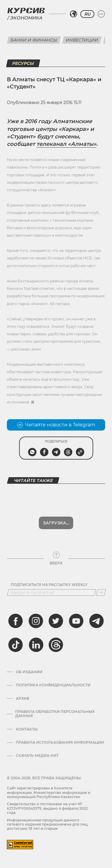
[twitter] (56, 621)
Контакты (27, 729)
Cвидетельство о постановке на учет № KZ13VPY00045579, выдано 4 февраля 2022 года (47, 808)
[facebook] (16, 621)
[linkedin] (36, 645)
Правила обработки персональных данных (55, 714)
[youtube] (76, 621)
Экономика (26, 18)
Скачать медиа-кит (37, 756)
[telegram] (96, 621)
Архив (23, 699)
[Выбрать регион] (73, 14)
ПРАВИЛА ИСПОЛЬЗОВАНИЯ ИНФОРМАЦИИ (60, 743)
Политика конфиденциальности (53, 685)
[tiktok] (16, 645)
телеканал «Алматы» (66, 144)
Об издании (29, 672)
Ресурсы (23, 63)
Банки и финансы (34, 40)
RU (87, 14)
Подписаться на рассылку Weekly (49, 585)
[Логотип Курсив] (26, 10)
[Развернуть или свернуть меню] (101, 14)
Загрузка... (56, 523)
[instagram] (36, 621)
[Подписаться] (101, 593)
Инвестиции (82, 40)
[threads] (56, 645)
